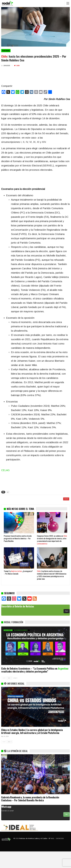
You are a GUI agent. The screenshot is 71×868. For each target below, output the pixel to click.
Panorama (6, 51)
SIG (10, 695)
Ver (66, 831)
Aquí (67, 628)
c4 (8, 492)
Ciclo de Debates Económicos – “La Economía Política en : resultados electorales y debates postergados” (35, 686)
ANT (4, 695)
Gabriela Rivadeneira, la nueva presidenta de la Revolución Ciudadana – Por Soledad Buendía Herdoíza (30, 815)
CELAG (5, 470)
